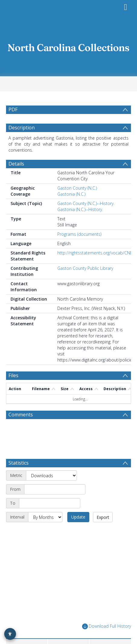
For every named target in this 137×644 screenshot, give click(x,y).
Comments (21, 429)
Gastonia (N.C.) (71, 208)
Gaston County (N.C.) (77, 202)
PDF (13, 109)
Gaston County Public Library (85, 283)
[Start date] (55, 504)
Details (16, 178)
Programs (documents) (79, 249)
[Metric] (51, 490)
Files (13, 390)
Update (78, 531)
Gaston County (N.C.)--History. (86, 218)
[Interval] (45, 532)
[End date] (50, 518)
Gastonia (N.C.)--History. (80, 224)
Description (22, 142)
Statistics (19, 477)
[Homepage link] (69, 46)
